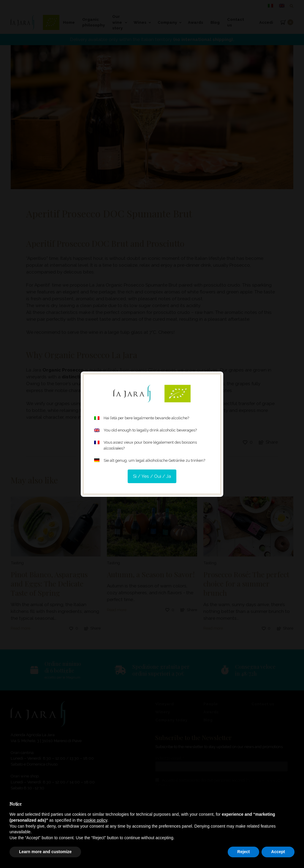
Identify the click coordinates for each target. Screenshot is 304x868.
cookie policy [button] (95, 820)
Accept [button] (278, 852)
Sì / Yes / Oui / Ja (152, 476)
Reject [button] (243, 852)
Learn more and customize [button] (45, 852)
